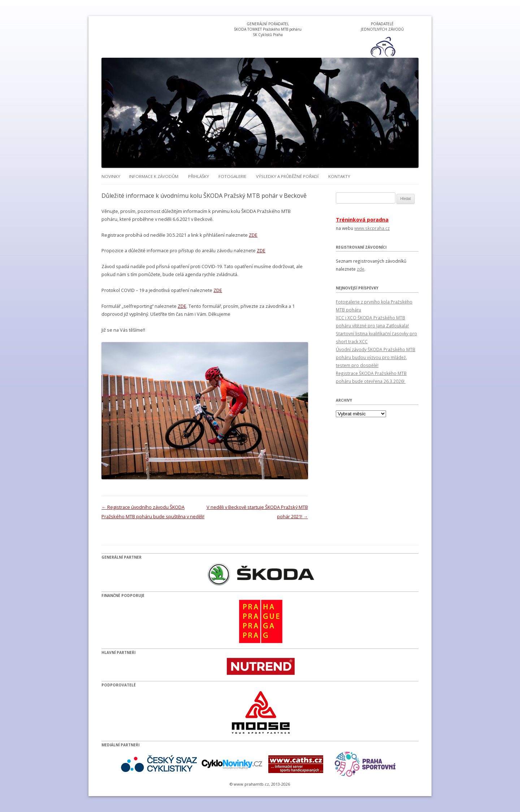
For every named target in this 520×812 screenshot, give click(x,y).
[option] (382, 47)
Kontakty (339, 176)
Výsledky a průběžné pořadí (287, 176)
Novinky (111, 176)
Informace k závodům (154, 176)
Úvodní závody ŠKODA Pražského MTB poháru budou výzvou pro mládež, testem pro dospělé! (376, 357)
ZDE (253, 235)
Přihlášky (199, 176)
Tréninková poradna (362, 220)
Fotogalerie (232, 176)
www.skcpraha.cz (372, 228)
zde (361, 269)
